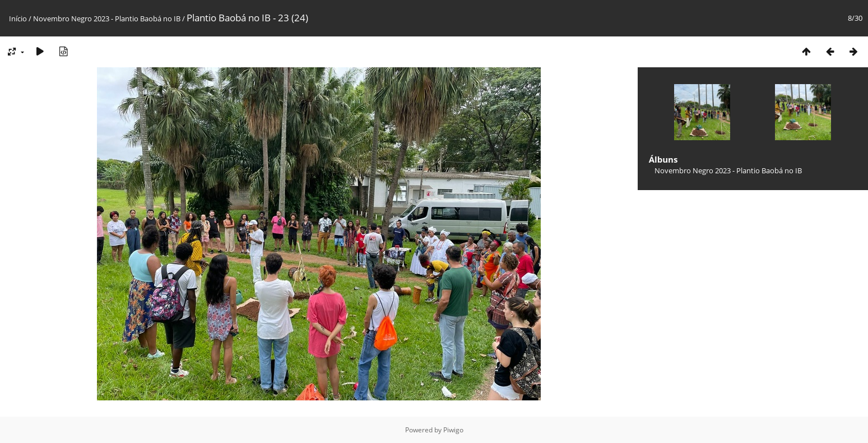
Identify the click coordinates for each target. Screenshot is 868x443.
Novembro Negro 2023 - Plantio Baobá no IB (107, 19)
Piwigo (453, 430)
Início (18, 19)
